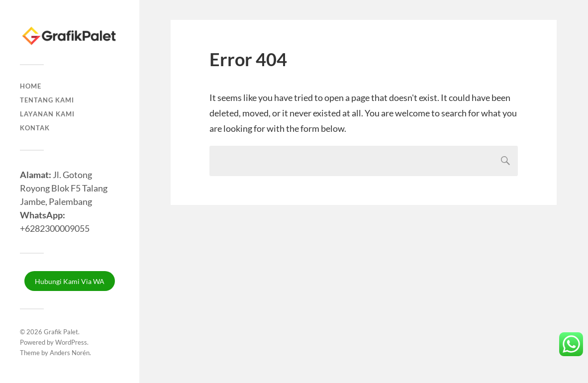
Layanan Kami (47, 114)
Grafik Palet (61, 332)
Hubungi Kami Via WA (70, 281)
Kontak (35, 128)
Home (31, 86)
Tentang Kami (47, 100)
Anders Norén (70, 353)
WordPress (71, 342)
